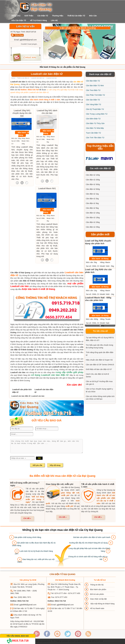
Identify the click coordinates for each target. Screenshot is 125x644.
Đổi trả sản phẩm (97, 594)
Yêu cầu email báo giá (18, 636)
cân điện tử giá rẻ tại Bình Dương (35, 370)
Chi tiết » (27, 518)
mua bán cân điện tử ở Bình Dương (50, 102)
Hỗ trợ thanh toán (97, 608)
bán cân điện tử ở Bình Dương (36, 347)
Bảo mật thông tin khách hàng (102, 604)
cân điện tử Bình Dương (20, 381)
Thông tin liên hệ (97, 585)
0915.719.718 (18, 641)
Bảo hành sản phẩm (98, 589)
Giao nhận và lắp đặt (98, 599)
